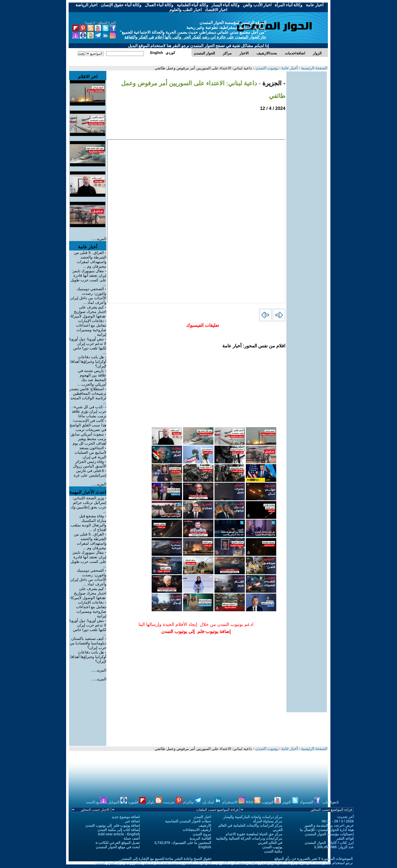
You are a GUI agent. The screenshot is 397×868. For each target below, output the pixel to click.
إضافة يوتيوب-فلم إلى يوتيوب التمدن (113, 825)
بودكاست (96, 802)
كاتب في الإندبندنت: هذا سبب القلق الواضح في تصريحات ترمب (88, 425)
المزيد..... (99, 239)
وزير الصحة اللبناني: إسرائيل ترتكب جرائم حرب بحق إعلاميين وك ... (88, 505)
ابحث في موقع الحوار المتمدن (118, 847)
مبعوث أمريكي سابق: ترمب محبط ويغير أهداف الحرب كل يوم (88, 439)
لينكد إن (212, 802)
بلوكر (154, 802)
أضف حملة (132, 838)
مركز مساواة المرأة (268, 821)
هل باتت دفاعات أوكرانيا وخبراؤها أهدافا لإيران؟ (88, 361)
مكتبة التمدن (273, 851)
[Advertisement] (307, 147)
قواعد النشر (345, 838)
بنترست (173, 802)
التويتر (290, 802)
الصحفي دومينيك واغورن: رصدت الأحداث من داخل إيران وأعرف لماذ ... (88, 296)
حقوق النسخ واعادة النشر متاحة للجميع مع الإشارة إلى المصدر (166, 859)
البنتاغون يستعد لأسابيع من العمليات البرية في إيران (90, 452)
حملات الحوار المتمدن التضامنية (188, 821)
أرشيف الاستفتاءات (197, 830)
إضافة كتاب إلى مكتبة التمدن (119, 830)
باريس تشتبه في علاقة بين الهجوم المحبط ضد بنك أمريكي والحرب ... (92, 377)
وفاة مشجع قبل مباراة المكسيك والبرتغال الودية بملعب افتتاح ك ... (88, 523)
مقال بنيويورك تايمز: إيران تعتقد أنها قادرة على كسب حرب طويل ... (88, 278)
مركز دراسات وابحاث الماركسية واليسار (253, 817)
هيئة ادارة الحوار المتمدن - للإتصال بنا (327, 830)
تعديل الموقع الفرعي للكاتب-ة (118, 843)
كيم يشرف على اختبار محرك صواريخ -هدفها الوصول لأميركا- (88, 312)
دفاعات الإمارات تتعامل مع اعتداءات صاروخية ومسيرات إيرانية (91, 328)
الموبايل (117, 802)
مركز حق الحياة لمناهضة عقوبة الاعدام (254, 834)
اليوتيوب (271, 802)
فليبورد (137, 802)
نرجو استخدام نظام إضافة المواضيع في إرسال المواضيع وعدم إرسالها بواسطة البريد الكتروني (284, 863)
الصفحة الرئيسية (314, 68)
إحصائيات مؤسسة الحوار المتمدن (329, 834)
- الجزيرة (273, 83)
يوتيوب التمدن (266, 68)
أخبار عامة (289, 68)
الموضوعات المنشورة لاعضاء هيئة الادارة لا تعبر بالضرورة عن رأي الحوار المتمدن (153, 863)
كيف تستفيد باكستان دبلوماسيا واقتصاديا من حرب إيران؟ (88, 643)
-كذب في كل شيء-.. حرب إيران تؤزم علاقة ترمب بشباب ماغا (89, 411)
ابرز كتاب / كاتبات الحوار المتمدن (329, 843)
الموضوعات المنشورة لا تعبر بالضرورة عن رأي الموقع (314, 859)
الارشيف (205, 825)
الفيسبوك (310, 802)
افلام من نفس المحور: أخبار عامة (254, 346)
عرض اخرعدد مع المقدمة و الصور (329, 825)
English (205, 847)
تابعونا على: (330, 802)
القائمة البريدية (200, 838)
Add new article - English (119, 834)
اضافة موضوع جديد (126, 817)
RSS (253, 802)
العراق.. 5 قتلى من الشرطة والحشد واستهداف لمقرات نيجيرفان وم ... (90, 259)
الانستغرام (234, 802)
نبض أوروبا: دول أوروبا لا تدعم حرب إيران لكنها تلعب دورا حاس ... (88, 346)
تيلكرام (192, 802)
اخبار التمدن (202, 817)
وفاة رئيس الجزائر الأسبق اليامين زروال (90, 464)
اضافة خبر (132, 821)
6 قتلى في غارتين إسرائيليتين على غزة (90, 473)
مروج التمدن (202, 834)
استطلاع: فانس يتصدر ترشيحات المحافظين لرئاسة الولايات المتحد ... (88, 396)
